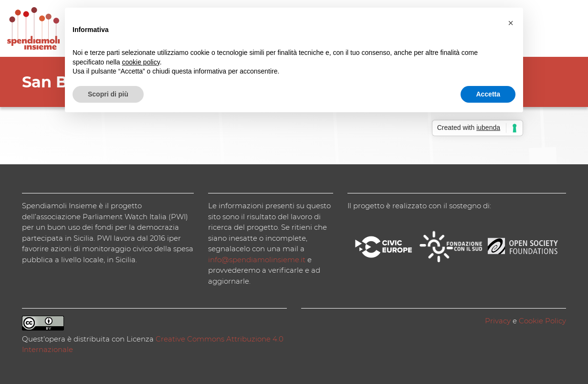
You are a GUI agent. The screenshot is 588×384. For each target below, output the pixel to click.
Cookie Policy (542, 321)
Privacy (498, 321)
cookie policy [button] (141, 62)
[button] (511, 23)
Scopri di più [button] (108, 94)
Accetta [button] (488, 94)
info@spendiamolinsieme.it (257, 260)
